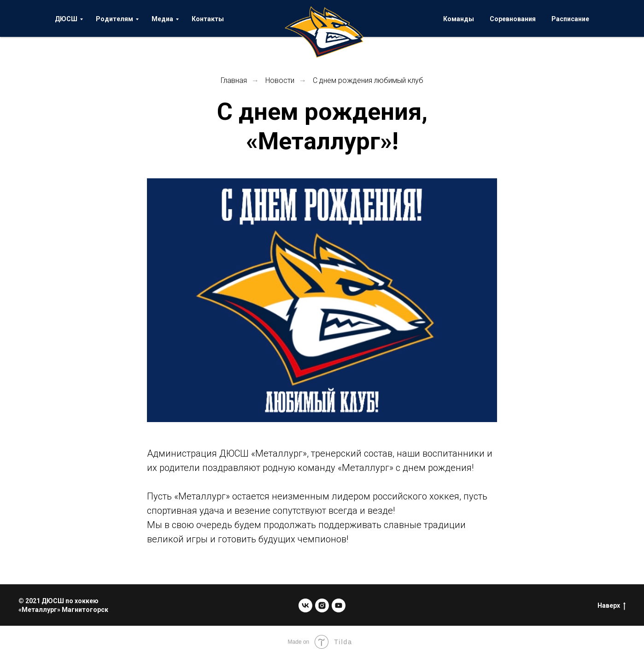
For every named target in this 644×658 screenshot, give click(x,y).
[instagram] (322, 605)
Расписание (570, 19)
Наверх (612, 606)
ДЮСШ (66, 19)
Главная (234, 80)
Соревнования (513, 19)
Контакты (208, 19)
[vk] (305, 605)
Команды (459, 19)
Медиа (162, 19)
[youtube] (339, 605)
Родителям (114, 19)
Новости (280, 80)
